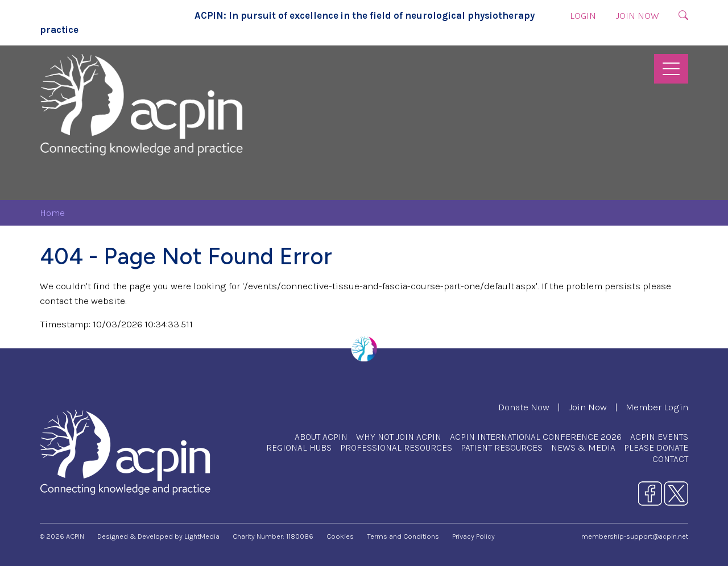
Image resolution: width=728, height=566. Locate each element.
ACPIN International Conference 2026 (536, 437)
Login (583, 16)
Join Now (637, 16)
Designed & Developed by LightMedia (158, 536)
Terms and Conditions (403, 536)
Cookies (340, 536)
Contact (670, 459)
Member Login (657, 407)
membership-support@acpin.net (635, 536)
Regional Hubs (299, 448)
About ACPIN (321, 437)
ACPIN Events (659, 437)
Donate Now (524, 407)
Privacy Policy (473, 536)
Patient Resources (502, 448)
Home (52, 213)
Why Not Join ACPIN (399, 437)
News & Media (583, 448)
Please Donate (656, 448)
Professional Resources (396, 448)
